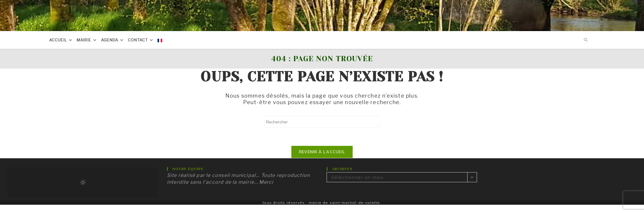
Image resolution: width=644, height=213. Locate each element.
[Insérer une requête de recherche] (322, 122)
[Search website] (586, 40)
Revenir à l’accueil (322, 152)
